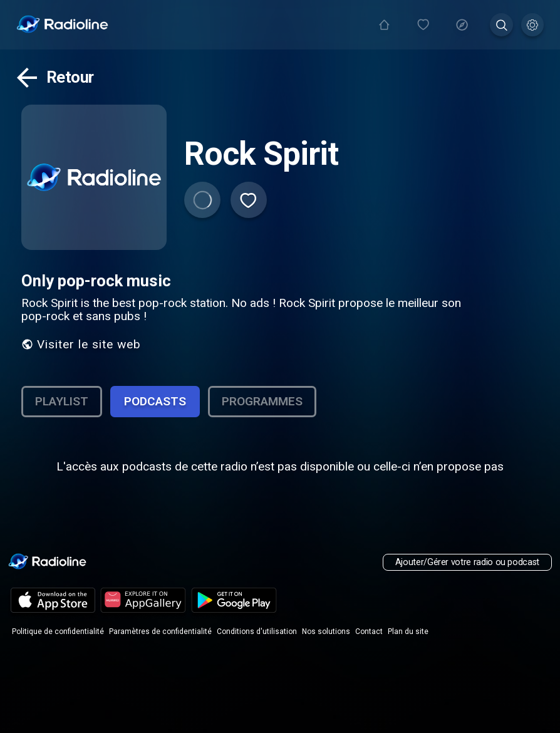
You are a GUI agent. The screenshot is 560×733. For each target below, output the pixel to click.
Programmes (262, 401)
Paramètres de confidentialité (160, 632)
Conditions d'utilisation (257, 632)
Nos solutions (326, 632)
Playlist (62, 401)
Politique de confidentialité (58, 632)
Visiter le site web (81, 344)
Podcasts (155, 401)
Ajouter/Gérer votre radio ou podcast (467, 562)
